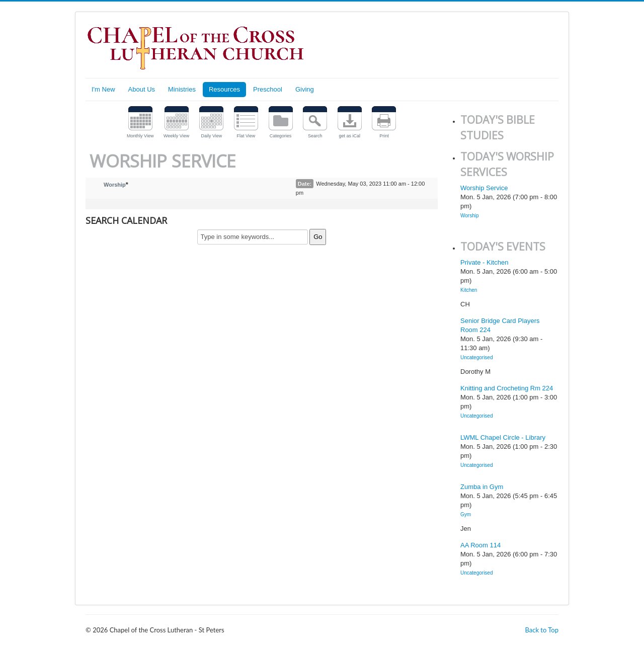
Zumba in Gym (482, 487)
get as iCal (350, 136)
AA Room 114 (480, 545)
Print (384, 136)
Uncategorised (476, 357)
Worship (115, 185)
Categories (281, 136)
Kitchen (469, 290)
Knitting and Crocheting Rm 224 (507, 388)
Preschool (268, 89)
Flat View (246, 136)
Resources (224, 89)
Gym (466, 514)
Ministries (182, 89)
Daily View (211, 136)
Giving (305, 89)
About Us (142, 89)
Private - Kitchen (484, 262)
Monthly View (140, 136)
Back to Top (542, 630)
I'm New (103, 89)
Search (315, 136)
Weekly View (176, 136)
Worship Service (484, 188)
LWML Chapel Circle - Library (503, 437)
